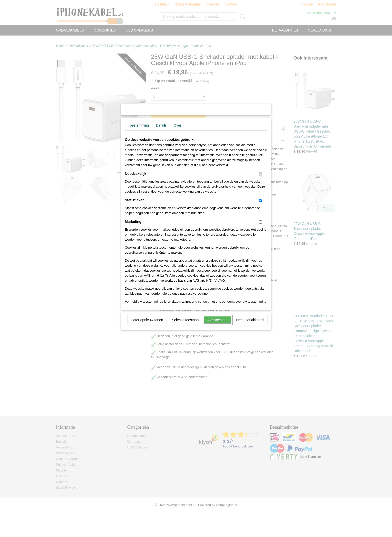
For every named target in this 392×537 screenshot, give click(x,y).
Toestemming (138, 132)
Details (161, 132)
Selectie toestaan (185, 326)
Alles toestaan (217, 326)
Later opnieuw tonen (147, 326)
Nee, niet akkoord (250, 326)
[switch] (261, 180)
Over (177, 132)
